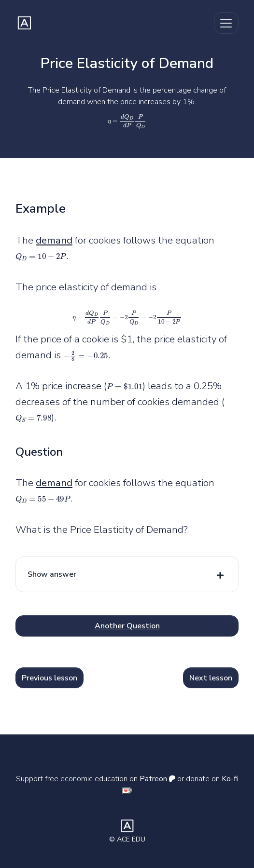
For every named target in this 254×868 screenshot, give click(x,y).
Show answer (52, 574)
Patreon (157, 779)
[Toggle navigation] (226, 23)
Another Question (127, 626)
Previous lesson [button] (49, 678)
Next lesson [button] (211, 678)
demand (54, 240)
